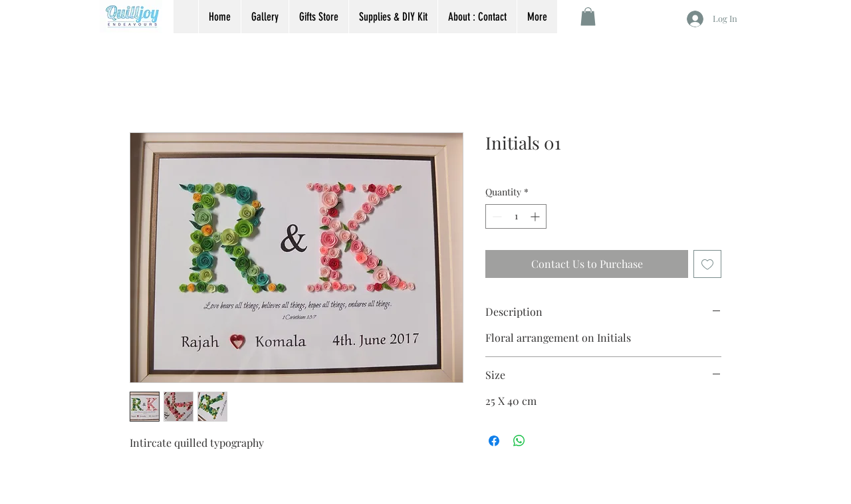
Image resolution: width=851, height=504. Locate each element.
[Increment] (536, 216)
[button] (588, 16)
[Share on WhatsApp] (519, 441)
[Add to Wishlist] (707, 264)
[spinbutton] (516, 216)
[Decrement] (496, 216)
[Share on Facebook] (494, 441)
